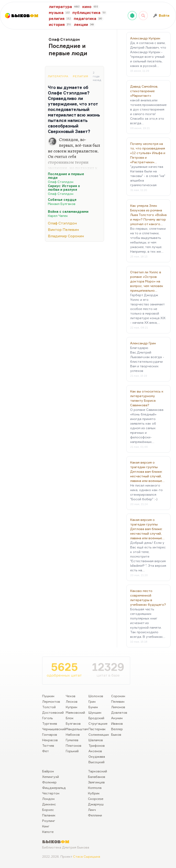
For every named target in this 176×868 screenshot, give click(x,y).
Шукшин (95, 712)
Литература (58, 76)
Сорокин (118, 696)
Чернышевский (54, 729)
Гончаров (50, 734)
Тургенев (50, 723)
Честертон (51, 793)
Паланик (49, 815)
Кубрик (94, 793)
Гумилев (72, 740)
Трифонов (97, 745)
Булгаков (73, 723)
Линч (92, 810)
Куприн (71, 707)
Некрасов (50, 740)
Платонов (74, 745)
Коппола (95, 788)
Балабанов (97, 777)
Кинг (46, 826)
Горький (72, 751)
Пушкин (48, 696)
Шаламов (96, 740)
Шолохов (96, 696)
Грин (92, 701)
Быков (116, 734)
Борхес (48, 810)
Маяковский (75, 712)
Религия (81, 76)
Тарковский (98, 771)
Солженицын (99, 734)
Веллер (117, 729)
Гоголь (48, 718)
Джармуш (96, 804)
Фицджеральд (54, 788)
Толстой (49, 707)
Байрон (48, 771)
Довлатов (119, 712)
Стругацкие (98, 723)
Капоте (48, 832)
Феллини (95, 815)
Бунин (93, 707)
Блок (70, 718)
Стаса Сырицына (87, 856)
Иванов (117, 723)
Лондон (48, 799)
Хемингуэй (51, 777)
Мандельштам (77, 729)
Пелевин (118, 701)
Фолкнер (49, 782)
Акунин (117, 718)
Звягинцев (96, 782)
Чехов (71, 696)
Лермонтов (51, 701)
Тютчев (48, 745)
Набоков (73, 734)
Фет (45, 751)
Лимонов (118, 707)
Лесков (72, 701)
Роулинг (49, 821)
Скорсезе (96, 799)
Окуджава (97, 756)
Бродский (96, 718)
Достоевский (53, 712)
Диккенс (49, 804)
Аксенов (95, 751)
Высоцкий (96, 762)
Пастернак (97, 729)
